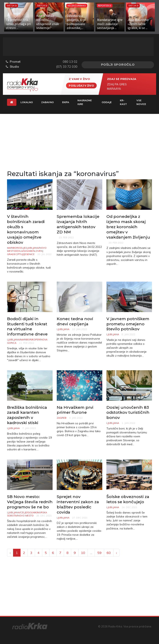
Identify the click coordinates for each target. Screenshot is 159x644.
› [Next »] (116, 553)
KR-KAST (123, 102)
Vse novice (141, 102)
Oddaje (107, 102)
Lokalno (27, 102)
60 (109, 553)
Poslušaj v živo (81, 85)
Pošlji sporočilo (118, 65)
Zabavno (48, 102)
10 (83, 553)
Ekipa (66, 102)
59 (99, 553)
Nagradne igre (85, 102)
